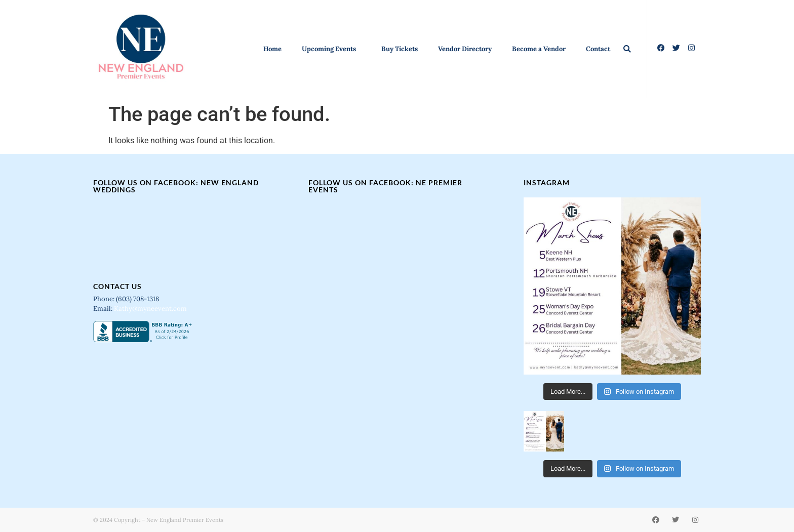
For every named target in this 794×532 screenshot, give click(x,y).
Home (272, 49)
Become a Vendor (539, 49)
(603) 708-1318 (138, 299)
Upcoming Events (331, 49)
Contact (598, 49)
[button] (627, 49)
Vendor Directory (465, 49)
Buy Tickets (400, 49)
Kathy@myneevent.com (150, 309)
